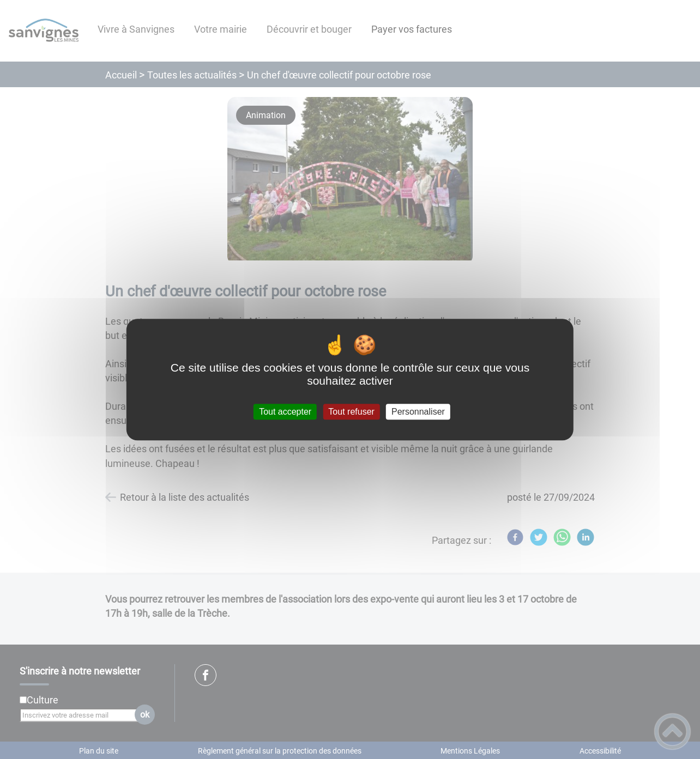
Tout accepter (285, 412)
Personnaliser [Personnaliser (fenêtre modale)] (418, 412)
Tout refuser (351, 412)
